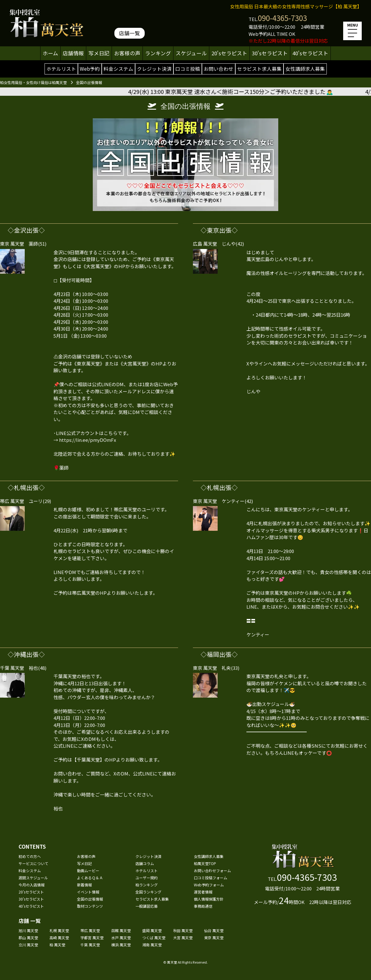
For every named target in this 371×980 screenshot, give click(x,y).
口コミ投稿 (188, 69)
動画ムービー (88, 870)
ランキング (158, 53)
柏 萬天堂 (57, 945)
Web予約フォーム (209, 885)
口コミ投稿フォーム (211, 878)
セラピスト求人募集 (259, 69)
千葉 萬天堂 (90, 945)
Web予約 (90, 69)
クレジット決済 (154, 69)
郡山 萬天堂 (28, 938)
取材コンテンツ (90, 906)
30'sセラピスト (270, 53)
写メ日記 (99, 53)
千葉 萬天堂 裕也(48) (23, 668)
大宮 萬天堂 (183, 938)
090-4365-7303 (282, 18)
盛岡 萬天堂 (152, 930)
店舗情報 (73, 53)
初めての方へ (30, 856)
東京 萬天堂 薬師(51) (23, 244)
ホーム (50, 53)
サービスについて (33, 863)
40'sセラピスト (310, 53)
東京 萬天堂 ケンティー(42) (223, 501)
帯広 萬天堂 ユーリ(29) (26, 501)
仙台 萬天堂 (214, 930)
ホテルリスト (61, 69)
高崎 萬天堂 (59, 938)
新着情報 (84, 885)
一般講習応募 (147, 906)
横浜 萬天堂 (121, 945)
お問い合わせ (219, 69)
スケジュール (191, 53)
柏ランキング (147, 885)
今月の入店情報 (32, 885)
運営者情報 (203, 892)
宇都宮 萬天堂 (92, 938)
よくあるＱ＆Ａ (90, 878)
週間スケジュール (33, 878)
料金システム (118, 69)
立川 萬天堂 (28, 945)
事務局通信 (203, 906)
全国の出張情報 (90, 899)
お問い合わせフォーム (212, 870)
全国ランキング (148, 892)
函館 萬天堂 (121, 930)
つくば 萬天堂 (154, 938)
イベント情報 (88, 892)
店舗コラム (145, 863)
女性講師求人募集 (305, 69)
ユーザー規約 (147, 878)
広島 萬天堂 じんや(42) (218, 244)
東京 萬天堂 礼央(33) (216, 668)
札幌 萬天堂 (59, 930)
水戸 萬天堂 (121, 938)
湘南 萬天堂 (152, 945)
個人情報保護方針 (209, 899)
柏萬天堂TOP (205, 863)
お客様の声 (127, 53)
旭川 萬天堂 (28, 930)
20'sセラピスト (229, 53)
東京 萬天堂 (214, 938)
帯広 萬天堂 (90, 930)
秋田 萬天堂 (183, 930)
